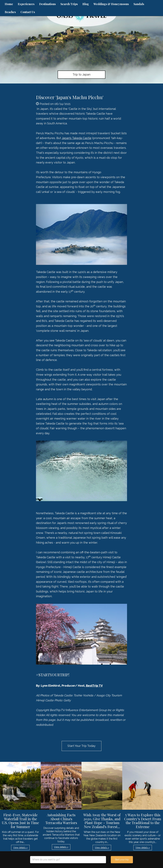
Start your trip (122, 860)
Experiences (26, 4)
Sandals (139, 4)
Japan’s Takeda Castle (77, 138)
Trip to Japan (81, 74)
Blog (86, 4)
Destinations (47, 4)
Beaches (10, 12)
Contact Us (28, 12)
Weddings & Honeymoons (111, 4)
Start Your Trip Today (81, 746)
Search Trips (69, 4)
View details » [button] (20, 848)
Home (9, 4)
